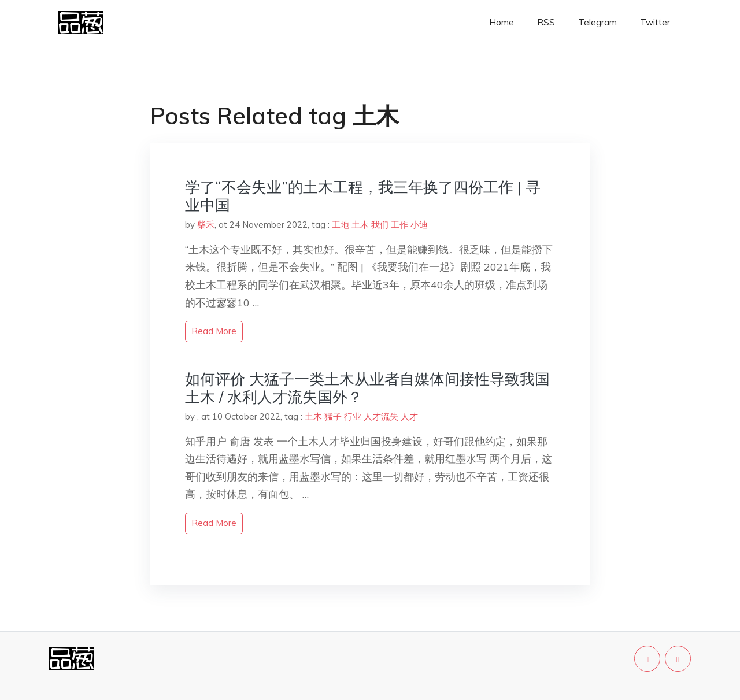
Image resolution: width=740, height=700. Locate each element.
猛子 (333, 416)
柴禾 (206, 225)
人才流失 (381, 416)
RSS (546, 22)
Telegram (597, 22)
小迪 (419, 225)
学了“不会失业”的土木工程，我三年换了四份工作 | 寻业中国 (363, 196)
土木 (360, 225)
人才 (409, 416)
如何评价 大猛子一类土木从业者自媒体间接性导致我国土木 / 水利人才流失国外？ (367, 388)
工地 (341, 225)
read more (214, 331)
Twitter (655, 22)
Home (502, 22)
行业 (353, 416)
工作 (399, 225)
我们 (380, 225)
